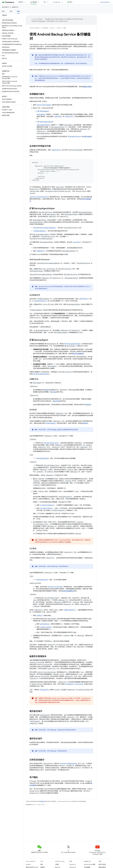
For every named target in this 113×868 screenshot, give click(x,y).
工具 (56, 430)
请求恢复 (88, 405)
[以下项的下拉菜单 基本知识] (26, 2)
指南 (65, 28)
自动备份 (45, 57)
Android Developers (35, 28)
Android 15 (73, 864)
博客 (71, 2)
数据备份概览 (87, 87)
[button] (12, 23)
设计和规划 (45, 28)
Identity (15, 7)
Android (28, 864)
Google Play (57, 2)
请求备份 (47, 390)
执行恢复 (57, 401)
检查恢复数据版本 (78, 354)
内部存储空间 (88, 137)
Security (6, 7)
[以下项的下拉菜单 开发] (48, 2)
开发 (45, 2)
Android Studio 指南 (90, 864)
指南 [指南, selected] (18, 11)
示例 (11, 11)
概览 (3, 11)
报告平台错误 (102, 864)
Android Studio (105, 2)
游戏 (42, 864)
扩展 (43, 111)
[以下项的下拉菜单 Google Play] (63, 2)
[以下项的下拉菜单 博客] (74, 2)
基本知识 (21, 2)
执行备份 (54, 392)
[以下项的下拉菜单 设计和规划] (39, 2)
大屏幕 (57, 864)
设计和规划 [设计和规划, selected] (34, 2)
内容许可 (43, 801)
